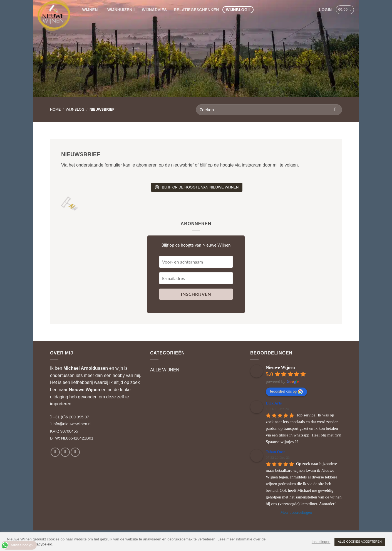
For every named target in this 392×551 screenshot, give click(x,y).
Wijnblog (75, 109)
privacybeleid (41, 544)
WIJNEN (91, 10)
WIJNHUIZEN (121, 10)
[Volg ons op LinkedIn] (75, 452)
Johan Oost (275, 452)
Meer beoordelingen (296, 512)
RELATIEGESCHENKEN (196, 10)
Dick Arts (274, 403)
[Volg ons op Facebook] (55, 452)
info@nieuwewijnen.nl (72, 424)
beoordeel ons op (286, 392)
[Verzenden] (335, 110)
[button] (325, 10)
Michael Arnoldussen (86, 368)
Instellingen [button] (321, 542)
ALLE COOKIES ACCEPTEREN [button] (360, 542)
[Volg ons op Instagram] (65, 452)
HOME (55, 109)
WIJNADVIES (154, 10)
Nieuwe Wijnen (85, 390)
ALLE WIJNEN (165, 370)
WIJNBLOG (238, 10)
